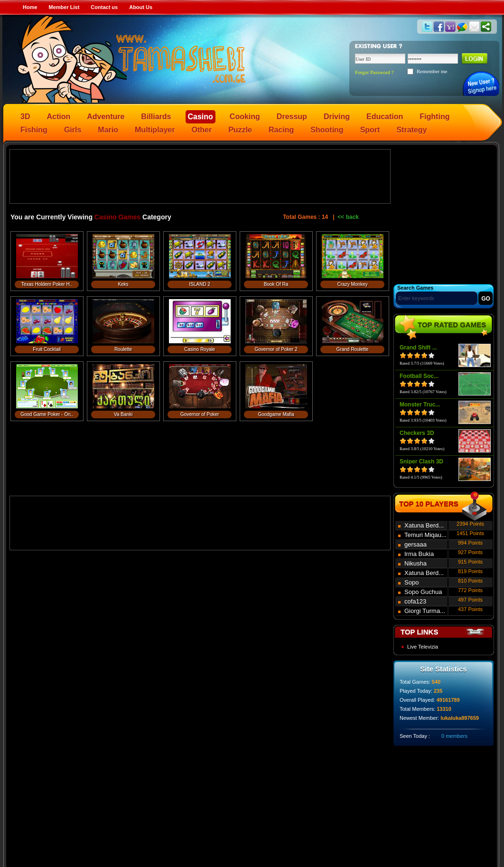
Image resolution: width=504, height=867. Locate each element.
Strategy (411, 130)
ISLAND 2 (199, 284)
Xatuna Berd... (424, 525)
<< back (348, 217)
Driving (337, 117)
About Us (141, 7)
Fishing (34, 130)
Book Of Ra (276, 284)
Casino (201, 117)
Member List (64, 7)
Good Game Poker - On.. (47, 414)
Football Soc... (419, 376)
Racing (281, 130)
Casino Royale (200, 349)
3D (25, 117)
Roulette (123, 349)
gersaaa (415, 544)
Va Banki (123, 414)
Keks (123, 284)
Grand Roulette (353, 349)
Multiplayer (155, 130)
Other (202, 130)
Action (58, 117)
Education (385, 117)
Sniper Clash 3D (421, 462)
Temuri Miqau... (425, 535)
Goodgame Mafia (276, 414)
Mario (108, 130)
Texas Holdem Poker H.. (47, 284)
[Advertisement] (200, 176)
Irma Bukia (419, 554)
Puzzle (240, 130)
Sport (370, 130)
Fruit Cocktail (47, 349)
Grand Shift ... (418, 348)
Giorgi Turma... (425, 611)
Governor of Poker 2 (276, 349)
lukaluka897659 (460, 718)
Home (30, 7)
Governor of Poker (200, 414)
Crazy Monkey (353, 284)
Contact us (104, 7)
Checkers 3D (417, 433)
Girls (73, 130)
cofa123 (415, 601)
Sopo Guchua (423, 592)
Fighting (434, 117)
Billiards (156, 117)
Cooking (245, 117)
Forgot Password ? (374, 72)
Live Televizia (423, 647)
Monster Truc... (420, 405)
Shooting (327, 130)
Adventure (106, 117)
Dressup (292, 117)
